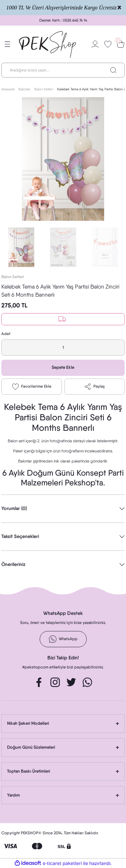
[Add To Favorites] (32, 387)
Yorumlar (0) (14, 508)
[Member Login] (95, 44)
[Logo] (48, 44)
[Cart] (121, 44)
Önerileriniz (13, 564)
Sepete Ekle (63, 367)
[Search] (63, 70)
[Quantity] (63, 348)
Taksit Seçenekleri (20, 536)
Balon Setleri (13, 277)
